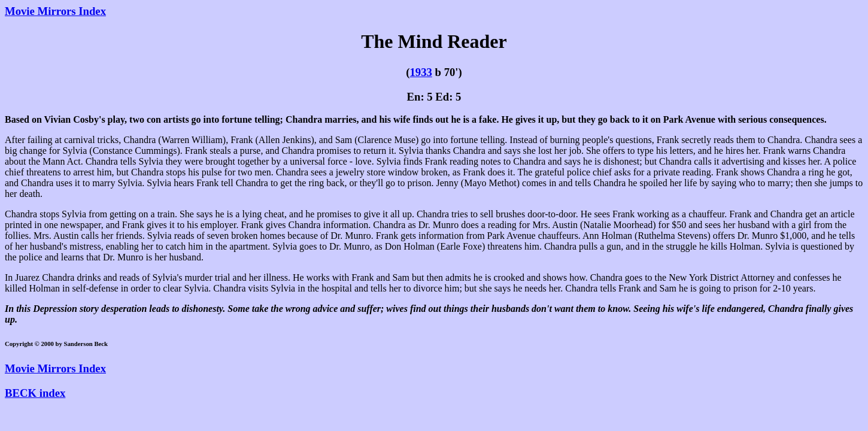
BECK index (35, 393)
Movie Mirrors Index (55, 11)
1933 (421, 72)
